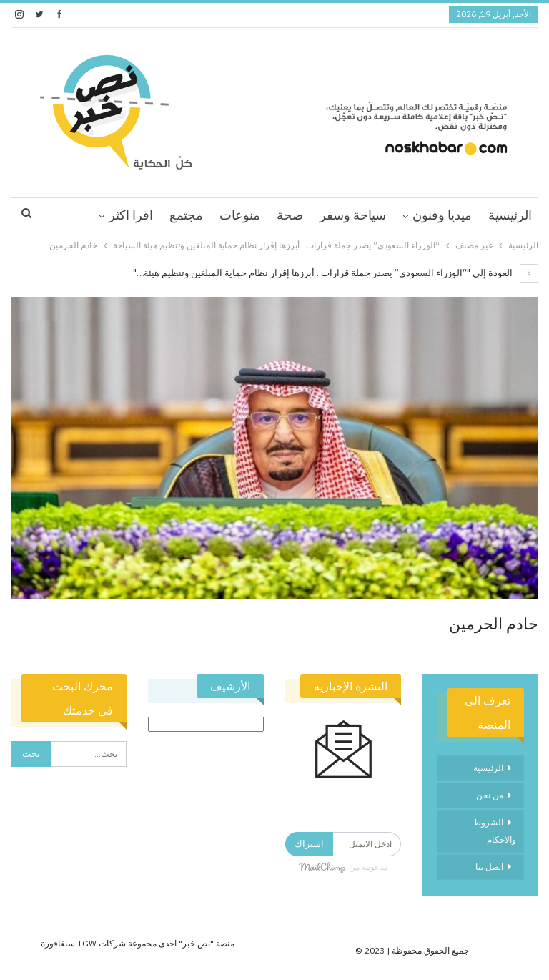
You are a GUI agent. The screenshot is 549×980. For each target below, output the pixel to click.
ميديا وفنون (442, 215)
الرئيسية (510, 215)
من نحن (490, 795)
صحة (290, 215)
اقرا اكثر (131, 215)
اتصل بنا (489, 867)
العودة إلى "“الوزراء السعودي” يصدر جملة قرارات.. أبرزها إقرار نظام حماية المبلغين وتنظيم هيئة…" (336, 273)
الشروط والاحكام (495, 831)
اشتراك (309, 844)
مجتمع (186, 215)
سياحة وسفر (353, 215)
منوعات (240, 215)
